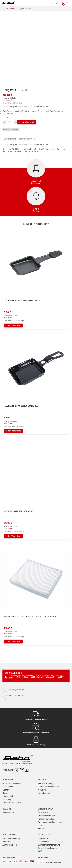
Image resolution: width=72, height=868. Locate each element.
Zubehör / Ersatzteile (11, 129)
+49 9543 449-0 (16, 696)
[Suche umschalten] (57, 3)
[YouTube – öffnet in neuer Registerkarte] (27, 770)
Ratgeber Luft (44, 793)
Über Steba (43, 813)
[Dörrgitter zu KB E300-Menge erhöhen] (15, 122)
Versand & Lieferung (11, 838)
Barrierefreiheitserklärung (49, 845)
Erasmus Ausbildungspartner (51, 822)
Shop (13, 9)
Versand (9, 100)
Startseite (6, 9)
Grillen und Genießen (12, 783)
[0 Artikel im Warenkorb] (62, 3)
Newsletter (43, 790)
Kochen (6, 790)
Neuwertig (7, 799)
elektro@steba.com (17, 690)
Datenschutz (43, 842)
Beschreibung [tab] (10, 139)
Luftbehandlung (9, 796)
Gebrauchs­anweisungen (49, 787)
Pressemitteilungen (46, 816)
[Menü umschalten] (67, 3)
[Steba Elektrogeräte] (9, 3)
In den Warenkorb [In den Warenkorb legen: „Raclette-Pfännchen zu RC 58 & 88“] (13, 325)
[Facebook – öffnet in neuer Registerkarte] (17, 770)
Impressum (43, 838)
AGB (40, 851)
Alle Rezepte (8, 813)
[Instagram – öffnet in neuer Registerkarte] (22, 770)
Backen (6, 793)
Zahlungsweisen (10, 845)
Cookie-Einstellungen (47, 848)
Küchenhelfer (8, 787)
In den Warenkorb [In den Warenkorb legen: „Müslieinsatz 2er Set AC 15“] (13, 536)
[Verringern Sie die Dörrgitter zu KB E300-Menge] (4, 122)
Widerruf (6, 842)
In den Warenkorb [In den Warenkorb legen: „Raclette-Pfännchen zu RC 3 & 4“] (13, 431)
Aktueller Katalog (45, 783)
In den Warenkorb (27, 122)
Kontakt (41, 829)
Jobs (40, 825)
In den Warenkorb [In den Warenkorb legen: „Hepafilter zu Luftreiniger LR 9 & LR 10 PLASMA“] (13, 641)
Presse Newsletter (46, 819)
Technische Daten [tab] (27, 139)
